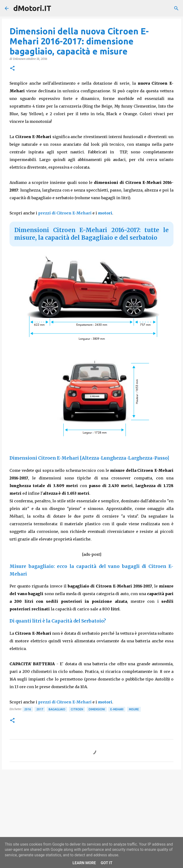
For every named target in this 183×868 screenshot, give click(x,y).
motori (105, 213)
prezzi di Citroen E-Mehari (65, 213)
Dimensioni (97, 709)
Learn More (84, 863)
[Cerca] (176, 8)
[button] (12, 69)
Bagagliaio (57, 709)
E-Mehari (117, 709)
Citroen (77, 709)
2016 (28, 709)
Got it (106, 863)
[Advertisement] (91, 810)
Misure (134, 709)
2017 (40, 709)
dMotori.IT (32, 8)
